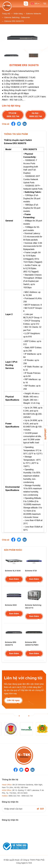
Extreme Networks (34, 14)
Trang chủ (6, 14)
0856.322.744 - (15, 796)
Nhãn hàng (18, 14)
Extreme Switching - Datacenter (17, 17)
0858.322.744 (27, 796)
